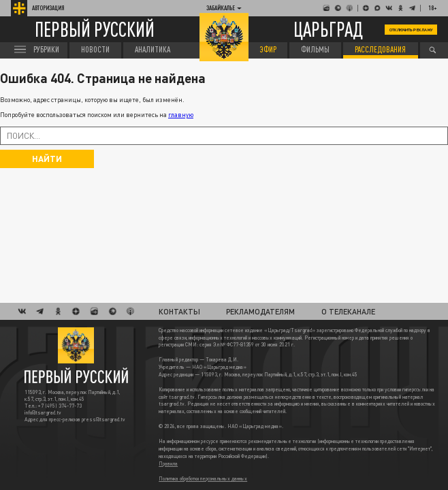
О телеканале (348, 311)
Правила (168, 464)
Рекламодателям (260, 311)
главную (181, 115)
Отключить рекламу (411, 30)
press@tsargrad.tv (103, 420)
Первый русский (95, 30)
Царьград (328, 29)
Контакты (179, 311)
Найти (47, 159)
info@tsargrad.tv (43, 413)
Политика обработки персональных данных (203, 479)
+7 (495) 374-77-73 (60, 406)
